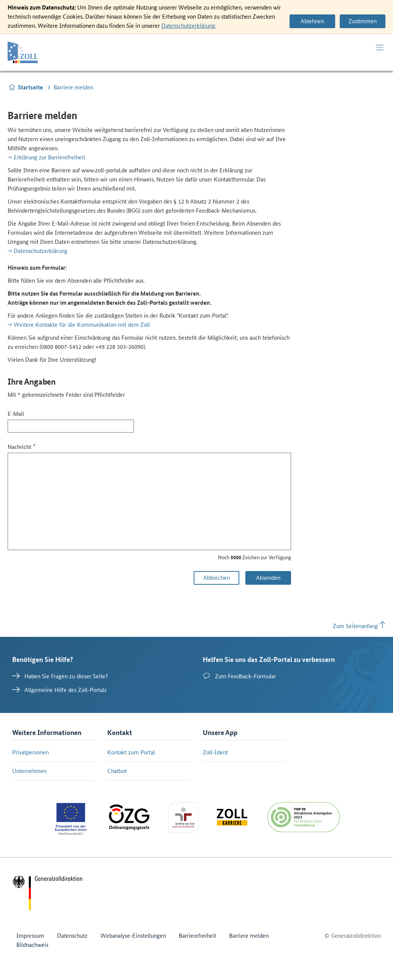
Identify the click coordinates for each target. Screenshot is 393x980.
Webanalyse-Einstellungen (133, 936)
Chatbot (117, 771)
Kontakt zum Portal (131, 752)
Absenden (268, 578)
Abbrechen (216, 578)
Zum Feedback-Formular (239, 676)
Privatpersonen (30, 752)
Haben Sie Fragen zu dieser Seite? (60, 676)
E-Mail (16, 414)
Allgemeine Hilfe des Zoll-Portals (59, 690)
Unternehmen (29, 771)
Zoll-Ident (215, 752)
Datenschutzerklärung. (189, 26)
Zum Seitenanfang (359, 626)
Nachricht (22, 446)
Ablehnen (312, 21)
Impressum (30, 936)
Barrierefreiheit (197, 936)
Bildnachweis (32, 945)
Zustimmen (363, 21)
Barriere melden (249, 936)
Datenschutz (72, 936)
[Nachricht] (149, 501)
